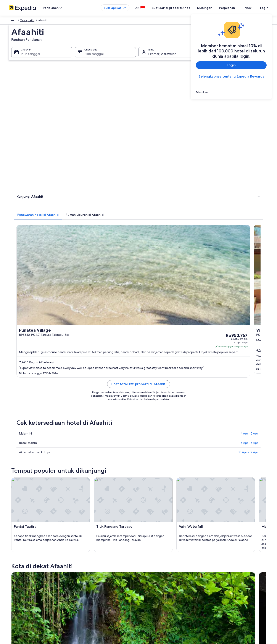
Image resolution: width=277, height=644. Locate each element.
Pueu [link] (81, 413)
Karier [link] (12, 561)
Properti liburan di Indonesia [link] (93, 568)
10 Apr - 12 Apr (248, 254)
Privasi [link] (147, 554)
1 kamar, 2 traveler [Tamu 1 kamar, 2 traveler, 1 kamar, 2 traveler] (162, 59)
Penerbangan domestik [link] (89, 582)
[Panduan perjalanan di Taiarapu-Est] (243, 365)
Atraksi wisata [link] (26, 111)
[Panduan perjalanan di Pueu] (146, 365)
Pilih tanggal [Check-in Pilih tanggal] (28, 59)
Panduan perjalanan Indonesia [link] (93, 554)
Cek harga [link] (188, 167)
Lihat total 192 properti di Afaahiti (170, 191)
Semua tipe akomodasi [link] (89, 595)
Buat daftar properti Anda (179, 8)
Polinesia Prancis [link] (73, 21)
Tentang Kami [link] (17, 554)
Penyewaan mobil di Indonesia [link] (94, 589)
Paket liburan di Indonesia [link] (91, 575)
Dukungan (213, 8)
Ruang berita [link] (16, 582)
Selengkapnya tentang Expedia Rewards (231, 76)
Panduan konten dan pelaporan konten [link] (166, 575)
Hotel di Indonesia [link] (87, 561)
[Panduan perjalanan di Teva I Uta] (195, 365)
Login (264, 8)
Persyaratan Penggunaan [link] (157, 568)
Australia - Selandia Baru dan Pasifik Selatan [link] (34, 21)
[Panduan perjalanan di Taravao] (98, 365)
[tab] (102, 82)
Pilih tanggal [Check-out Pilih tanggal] (93, 59)
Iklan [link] (11, 589)
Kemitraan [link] (15, 575)
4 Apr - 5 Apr (249, 236)
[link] (231, 92)
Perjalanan (235, 8)
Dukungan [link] (216, 554)
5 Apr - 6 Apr (249, 245)
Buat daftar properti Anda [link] (24, 568)
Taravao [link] (20, 413)
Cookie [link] (147, 561)
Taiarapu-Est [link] (94, 21)
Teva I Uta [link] (148, 413)
